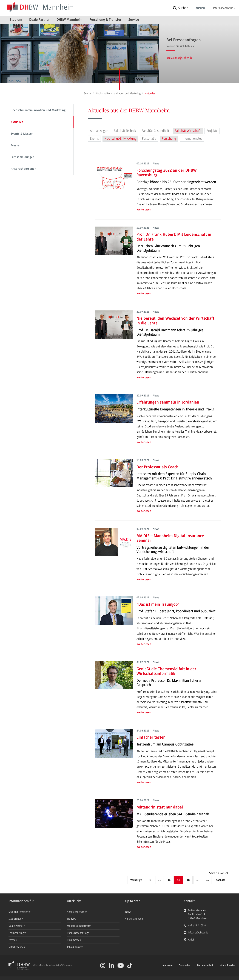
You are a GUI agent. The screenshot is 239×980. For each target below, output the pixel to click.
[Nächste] (220, 880)
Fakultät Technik (125, 131)
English (200, 8)
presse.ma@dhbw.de (179, 58)
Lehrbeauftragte (18, 933)
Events (94, 139)
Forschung (169, 139)
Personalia (149, 139)
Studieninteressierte (19, 912)
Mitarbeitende (16, 947)
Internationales (192, 139)
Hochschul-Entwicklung (120, 139)
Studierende (15, 919)
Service (134, 20)
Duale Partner (39, 20)
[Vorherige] (136, 880)
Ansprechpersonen (23, 169)
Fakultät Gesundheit (155, 131)
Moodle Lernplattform (79, 926)
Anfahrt (192, 940)
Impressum (167, 965)
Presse (15, 146)
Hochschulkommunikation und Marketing (38, 110)
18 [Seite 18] (188, 880)
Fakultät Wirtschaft (188, 131)
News (128, 912)
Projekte (212, 131)
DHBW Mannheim (70, 20)
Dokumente (74, 940)
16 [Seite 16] (169, 880)
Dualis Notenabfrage (78, 933)
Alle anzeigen (99, 131)
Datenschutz (185, 965)
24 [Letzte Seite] (207, 880)
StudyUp (72, 919)
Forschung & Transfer (105, 20)
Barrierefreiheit (205, 965)
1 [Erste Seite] (150, 880)
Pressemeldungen (23, 157)
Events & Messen (22, 134)
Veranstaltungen (134, 919)
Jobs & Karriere (75, 947)
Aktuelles (17, 122)
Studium (16, 20)
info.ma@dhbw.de (198, 933)
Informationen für (224, 8)
